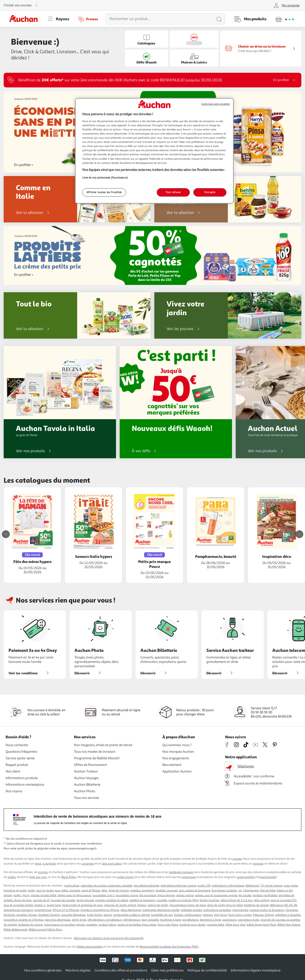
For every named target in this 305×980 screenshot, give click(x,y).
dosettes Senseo (27, 915)
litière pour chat (235, 925)
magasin (258, 864)
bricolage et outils (15, 891)
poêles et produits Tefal (183, 900)
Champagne (251, 891)
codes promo (125, 877)
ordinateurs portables (217, 910)
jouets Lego (54, 905)
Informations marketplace (25, 785)
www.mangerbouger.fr (83, 849)
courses (237, 859)
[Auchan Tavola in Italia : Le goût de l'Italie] (60, 402)
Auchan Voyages (86, 778)
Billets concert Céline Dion (45, 930)
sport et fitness (91, 891)
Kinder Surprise (209, 900)
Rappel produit (17, 765)
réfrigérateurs (132, 920)
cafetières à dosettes (288, 915)
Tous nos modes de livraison (95, 752)
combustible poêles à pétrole (131, 915)
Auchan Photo (85, 791)
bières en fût (285, 891)
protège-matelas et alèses (112, 900)
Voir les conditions (31, 673)
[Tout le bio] (77, 315)
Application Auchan (177, 771)
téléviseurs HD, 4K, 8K (284, 905)
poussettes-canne (127, 895)
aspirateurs (229, 920)
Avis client (13, 771)
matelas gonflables (265, 895)
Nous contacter (17, 745)
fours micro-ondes (240, 915)
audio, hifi (204, 886)
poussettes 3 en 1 (103, 895)
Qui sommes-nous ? (177, 745)
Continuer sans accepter (216, 104)
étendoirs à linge (210, 920)
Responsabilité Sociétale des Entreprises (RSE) (169, 947)
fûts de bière (268, 891)
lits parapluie (148, 895)
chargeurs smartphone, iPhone (100, 910)
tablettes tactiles (191, 910)
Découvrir (89, 673)
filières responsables (90, 947)
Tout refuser (173, 192)
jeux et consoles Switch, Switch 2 (25, 905)
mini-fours (221, 915)
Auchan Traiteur (86, 771)
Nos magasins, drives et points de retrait (103, 745)
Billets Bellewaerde (16, 930)
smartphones (43, 910)
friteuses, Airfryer (263, 915)
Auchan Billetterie (87, 785)
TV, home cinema (271, 886)
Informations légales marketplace (256, 970)
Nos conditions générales (43, 970)
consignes (88, 864)
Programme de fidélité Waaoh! (97, 758)
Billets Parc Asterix (289, 925)
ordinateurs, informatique (228, 886)
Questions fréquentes (21, 752)
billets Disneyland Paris (261, 925)
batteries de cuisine (30, 925)
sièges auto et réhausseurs (74, 895)
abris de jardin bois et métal (225, 905)
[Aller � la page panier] (285, 19)
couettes (162, 900)
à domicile (49, 864)
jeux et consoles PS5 (284, 900)
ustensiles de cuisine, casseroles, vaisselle (106, 886)
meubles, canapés (166, 891)
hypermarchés (267, 877)
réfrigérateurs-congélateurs (105, 920)
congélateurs (190, 920)
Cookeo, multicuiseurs (188, 915)
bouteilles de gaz (162, 915)
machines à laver (170, 920)
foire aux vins (38, 877)
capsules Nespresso (74, 915)
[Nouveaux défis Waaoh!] (176, 402)
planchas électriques (58, 920)
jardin (31, 891)
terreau (142, 905)
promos (43, 872)
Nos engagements (176, 758)
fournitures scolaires (224, 891)
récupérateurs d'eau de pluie (188, 905)
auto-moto (291, 886)
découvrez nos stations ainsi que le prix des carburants (109, 938)
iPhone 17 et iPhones (66, 910)
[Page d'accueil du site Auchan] (25, 19)
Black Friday (69, 877)
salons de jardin (158, 905)
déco (104, 891)
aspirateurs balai (249, 920)
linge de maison (119, 891)
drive (38, 864)
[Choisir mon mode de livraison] (22, 5)
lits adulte (245, 895)
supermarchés (246, 877)
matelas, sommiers (142, 891)
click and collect (112, 864)
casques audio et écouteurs (267, 910)
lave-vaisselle (150, 920)
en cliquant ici (38, 839)
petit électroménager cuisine (178, 886)
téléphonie (252, 886)
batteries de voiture (256, 905)
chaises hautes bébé (43, 895)
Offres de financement (90, 765)
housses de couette (63, 900)
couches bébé (216, 925)
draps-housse (85, 900)
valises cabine (185, 895)
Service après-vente (20, 758)
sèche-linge (79, 920)
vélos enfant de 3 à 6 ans (236, 900)
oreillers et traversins (142, 900)
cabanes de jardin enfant (120, 905)
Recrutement (172, 765)
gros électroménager (146, 886)
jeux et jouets (45, 891)
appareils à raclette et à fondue (24, 920)
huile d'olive (95, 915)
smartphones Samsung (18, 910)
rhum (26, 895)
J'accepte (210, 192)
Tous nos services (87, 798)
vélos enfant (261, 900)
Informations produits (22, 778)
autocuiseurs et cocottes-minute (64, 925)
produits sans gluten (193, 925)
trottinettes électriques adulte (161, 910)
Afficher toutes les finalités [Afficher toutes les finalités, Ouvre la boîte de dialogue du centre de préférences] (104, 192)
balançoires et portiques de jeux (83, 905)
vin (240, 891)
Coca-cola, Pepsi (168, 925)
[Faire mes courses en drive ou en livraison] (261, 49)
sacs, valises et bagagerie (195, 891)
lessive (108, 915)
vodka (17, 895)
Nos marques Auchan (178, 752)
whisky (8, 895)
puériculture (72, 886)
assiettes (92, 925)
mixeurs (208, 915)
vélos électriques (131, 910)
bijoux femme (166, 895)
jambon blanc (107, 925)
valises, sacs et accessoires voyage (216, 895)
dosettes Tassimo (49, 915)
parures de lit (41, 900)
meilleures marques (181, 872)
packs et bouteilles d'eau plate (137, 925)
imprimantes (240, 910)
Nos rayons (14, 791)
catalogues (189, 877)
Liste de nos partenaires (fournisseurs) (105, 177)
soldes (12, 877)
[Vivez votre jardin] (228, 315)
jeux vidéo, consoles (67, 891)
